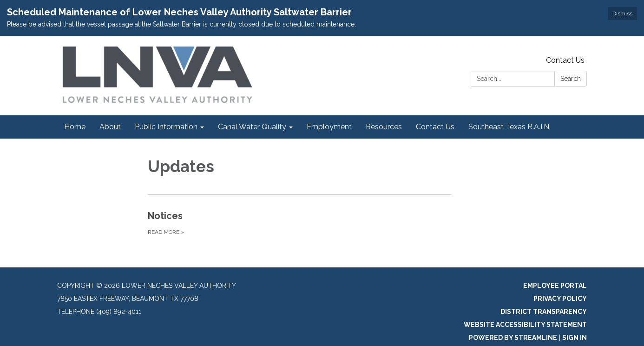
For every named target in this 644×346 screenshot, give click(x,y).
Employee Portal (555, 286)
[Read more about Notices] (299, 223)
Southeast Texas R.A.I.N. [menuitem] (509, 127)
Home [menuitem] (75, 127)
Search (571, 79)
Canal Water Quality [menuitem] (252, 127)
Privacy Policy (560, 299)
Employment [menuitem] (329, 127)
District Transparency (544, 312)
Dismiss (622, 13)
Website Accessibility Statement (525, 325)
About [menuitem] (110, 127)
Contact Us (565, 60)
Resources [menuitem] (384, 127)
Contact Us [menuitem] (435, 127)
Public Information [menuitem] (166, 127)
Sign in (575, 338)
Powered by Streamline (513, 338)
